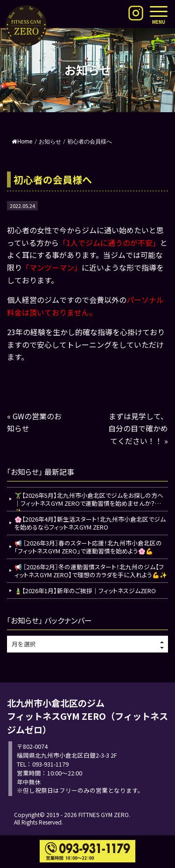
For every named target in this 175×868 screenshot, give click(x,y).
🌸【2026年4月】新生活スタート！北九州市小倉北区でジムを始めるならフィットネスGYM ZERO (90, 523)
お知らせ (50, 142)
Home (22, 142)
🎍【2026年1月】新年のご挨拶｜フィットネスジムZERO (85, 591)
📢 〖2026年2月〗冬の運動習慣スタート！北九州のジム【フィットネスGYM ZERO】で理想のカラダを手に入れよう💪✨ (91, 571)
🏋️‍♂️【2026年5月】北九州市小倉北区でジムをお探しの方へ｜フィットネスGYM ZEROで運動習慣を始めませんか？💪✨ (89, 501)
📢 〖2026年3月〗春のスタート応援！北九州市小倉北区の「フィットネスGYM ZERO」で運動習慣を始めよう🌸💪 (88, 547)
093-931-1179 (50, 764)
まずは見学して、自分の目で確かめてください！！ (138, 428)
